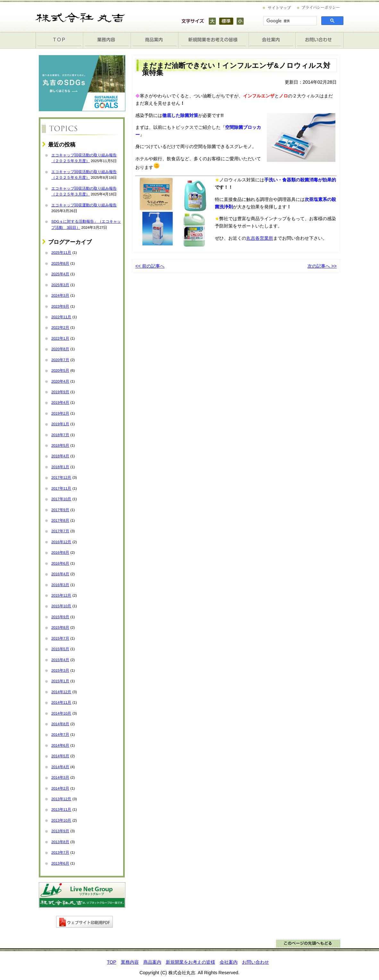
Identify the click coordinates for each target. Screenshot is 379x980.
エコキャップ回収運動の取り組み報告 (84, 205)
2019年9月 (60, 392)
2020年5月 (60, 370)
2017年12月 (61, 478)
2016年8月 (60, 552)
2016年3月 (60, 585)
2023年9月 (60, 306)
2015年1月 (60, 681)
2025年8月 (60, 263)
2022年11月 (61, 317)
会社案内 (272, 40)
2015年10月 (61, 606)
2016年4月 (60, 574)
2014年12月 (61, 692)
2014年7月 (60, 735)
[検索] (289, 21)
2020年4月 (60, 381)
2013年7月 (60, 852)
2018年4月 (60, 456)
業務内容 (107, 40)
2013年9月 (60, 831)
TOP (59, 40)
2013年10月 (61, 820)
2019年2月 (60, 413)
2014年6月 (60, 745)
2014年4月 (60, 767)
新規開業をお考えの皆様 (213, 40)
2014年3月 (60, 777)
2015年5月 (60, 649)
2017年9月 (60, 510)
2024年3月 (60, 295)
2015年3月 (60, 670)
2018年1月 (60, 467)
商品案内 (154, 40)
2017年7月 (60, 531)
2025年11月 (61, 253)
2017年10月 (61, 499)
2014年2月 (60, 788)
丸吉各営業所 (260, 238)
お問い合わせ (319, 40)
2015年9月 (60, 617)
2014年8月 (60, 724)
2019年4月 (60, 403)
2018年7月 (60, 435)
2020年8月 (60, 349)
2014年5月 (60, 756)
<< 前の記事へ (150, 266)
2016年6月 (60, 563)
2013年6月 (60, 863)
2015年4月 (60, 660)
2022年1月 (60, 338)
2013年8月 (60, 842)
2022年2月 (60, 328)
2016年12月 (61, 542)
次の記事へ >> (322, 266)
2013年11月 (61, 810)
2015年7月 (60, 638)
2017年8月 (60, 520)
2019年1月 (60, 424)
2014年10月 (61, 713)
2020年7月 (60, 360)
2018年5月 (60, 445)
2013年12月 (61, 799)
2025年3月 (60, 285)
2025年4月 (60, 274)
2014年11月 (61, 702)
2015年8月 (60, 627)
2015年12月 (61, 595)
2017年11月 (61, 488)
